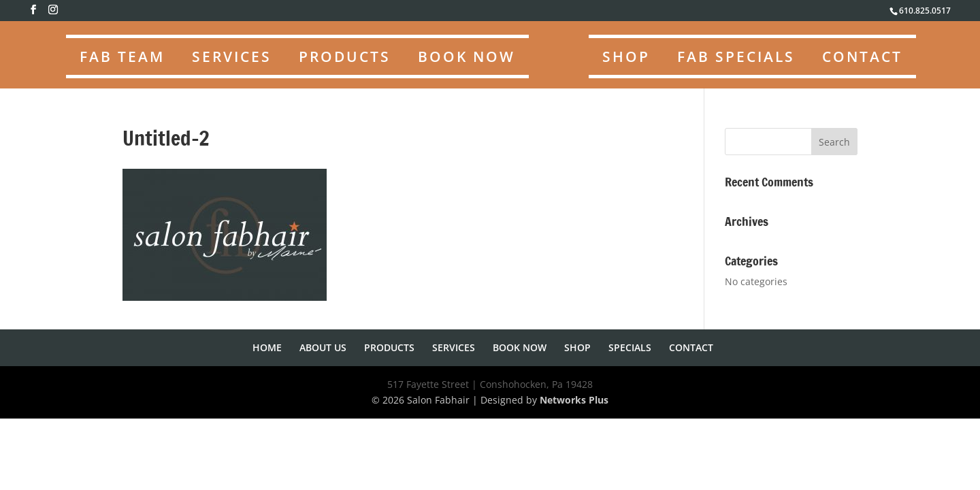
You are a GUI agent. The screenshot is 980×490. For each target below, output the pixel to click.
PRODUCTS (345, 56)
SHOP (626, 56)
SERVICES (232, 56)
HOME (267, 347)
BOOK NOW (467, 56)
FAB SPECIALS (736, 56)
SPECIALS (630, 347)
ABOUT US (323, 347)
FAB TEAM (122, 56)
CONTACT (862, 56)
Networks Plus (574, 400)
